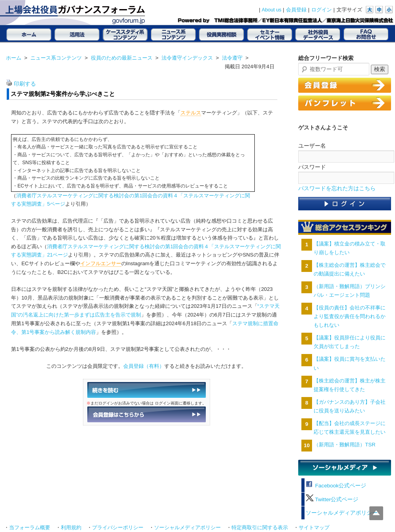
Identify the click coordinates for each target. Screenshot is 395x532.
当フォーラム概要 (30, 528)
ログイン (322, 10)
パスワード (312, 167)
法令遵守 (232, 58)
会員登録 (296, 10)
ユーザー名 (312, 146)
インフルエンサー (101, 263)
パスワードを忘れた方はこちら (337, 188)
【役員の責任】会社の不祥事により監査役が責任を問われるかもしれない (350, 316)
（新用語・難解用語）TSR (344, 445)
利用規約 (71, 528)
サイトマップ (314, 528)
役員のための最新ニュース (122, 58)
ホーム (14, 58)
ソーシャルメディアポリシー (342, 513)
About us (272, 10)
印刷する (25, 84)
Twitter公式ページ (332, 499)
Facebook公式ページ (336, 486)
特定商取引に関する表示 (260, 528)
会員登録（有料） (144, 366)
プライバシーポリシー (118, 528)
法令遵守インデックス (187, 58)
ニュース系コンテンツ (56, 58)
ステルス (191, 113)
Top (376, 513)
